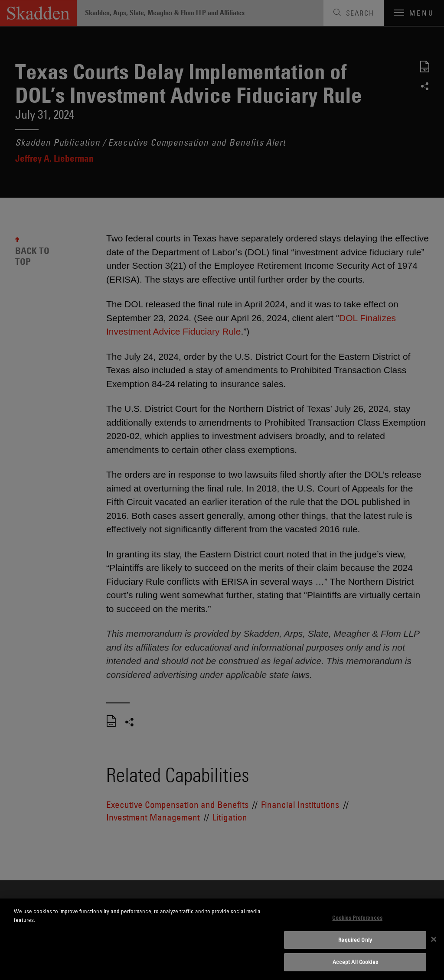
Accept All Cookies (355, 962)
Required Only (355, 940)
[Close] (434, 939)
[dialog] (222, 939)
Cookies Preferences (357, 918)
